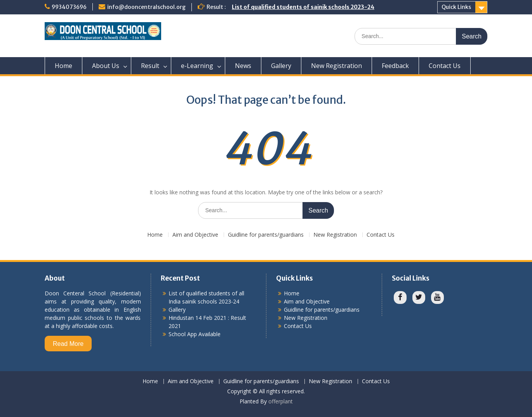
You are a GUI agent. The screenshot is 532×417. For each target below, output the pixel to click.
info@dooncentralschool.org (146, 7)
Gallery (281, 66)
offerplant (281, 401)
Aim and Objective (195, 235)
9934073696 (69, 7)
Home (63, 66)
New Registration (336, 66)
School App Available (195, 334)
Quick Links (456, 7)
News (243, 66)
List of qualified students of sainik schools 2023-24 (303, 7)
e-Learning (197, 66)
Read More (68, 344)
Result (150, 66)
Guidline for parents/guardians (266, 235)
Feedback (395, 66)
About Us (106, 66)
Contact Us (445, 66)
